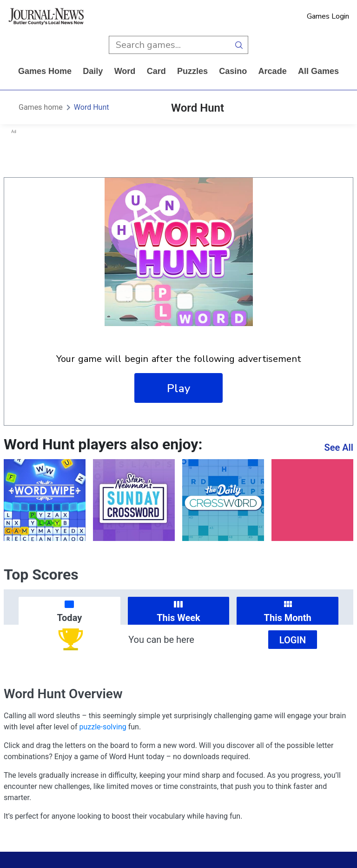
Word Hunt (92, 107)
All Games (318, 71)
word (125, 71)
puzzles (192, 71)
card (156, 71)
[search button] (239, 45)
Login (293, 640)
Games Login (328, 16)
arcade (273, 71)
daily (93, 71)
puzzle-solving (103, 727)
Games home (45, 71)
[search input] (169, 45)
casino (233, 71)
